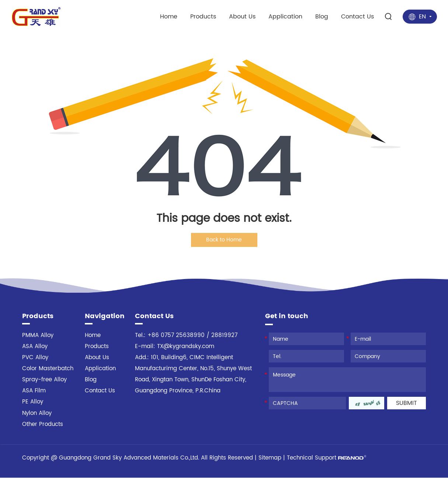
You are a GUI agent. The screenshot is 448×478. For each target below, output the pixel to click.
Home (169, 16)
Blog (322, 16)
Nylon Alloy (37, 414)
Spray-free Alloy (44, 380)
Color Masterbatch (48, 369)
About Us (242, 16)
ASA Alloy (35, 347)
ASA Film (34, 391)
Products (203, 16)
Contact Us (357, 16)
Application (285, 16)
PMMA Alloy (38, 336)
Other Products (43, 425)
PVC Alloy (35, 358)
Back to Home (224, 240)
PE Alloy (33, 403)
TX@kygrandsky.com (186, 347)
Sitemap (270, 458)
